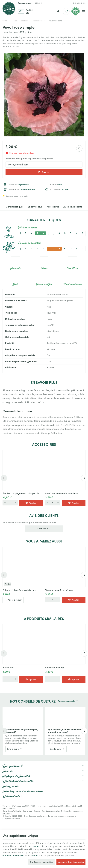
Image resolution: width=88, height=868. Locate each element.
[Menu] (84, 11)
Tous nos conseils (66, 701)
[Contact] (38, 3)
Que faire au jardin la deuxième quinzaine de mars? (65, 731)
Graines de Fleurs (21, 21)
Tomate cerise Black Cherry (59, 590)
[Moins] (5, 503)
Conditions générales (71, 806)
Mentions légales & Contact (49, 806)
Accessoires (53, 207)
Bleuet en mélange (55, 668)
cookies (36, 846)
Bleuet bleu (8, 668)
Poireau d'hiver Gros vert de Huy (19, 590)
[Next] (84, 478)
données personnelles (13, 855)
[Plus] (15, 503)
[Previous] (4, 478)
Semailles (6, 21)
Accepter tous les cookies (71, 862)
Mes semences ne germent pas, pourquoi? (22, 731)
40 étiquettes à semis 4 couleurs (62, 493)
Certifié (56, 184)
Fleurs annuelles (39, 21)
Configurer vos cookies (41, 862)
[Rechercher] (58, 11)
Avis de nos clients (73, 207)
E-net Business (30, 816)
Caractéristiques (15, 207)
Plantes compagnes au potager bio (21, 493)
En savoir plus (35, 207)
